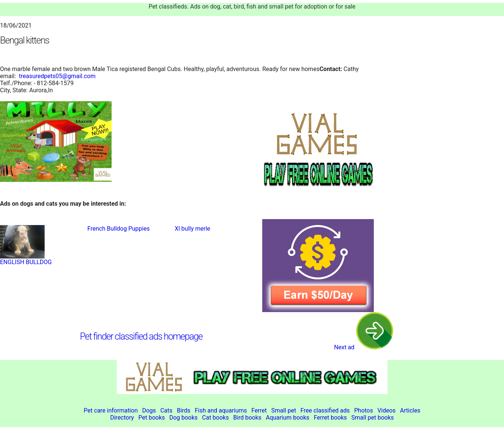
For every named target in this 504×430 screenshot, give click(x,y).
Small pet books (373, 418)
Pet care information (111, 410)
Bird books (247, 418)
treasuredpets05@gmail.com (57, 76)
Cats (166, 410)
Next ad (364, 347)
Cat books (215, 418)
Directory (122, 418)
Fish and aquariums (221, 410)
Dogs (149, 410)
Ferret (259, 410)
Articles (410, 410)
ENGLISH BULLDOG (26, 262)
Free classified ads (325, 410)
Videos (387, 410)
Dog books (183, 418)
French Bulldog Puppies (119, 229)
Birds (183, 410)
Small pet (284, 410)
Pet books (152, 418)
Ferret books (330, 418)
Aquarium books (288, 418)
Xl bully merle (192, 229)
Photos (364, 410)
